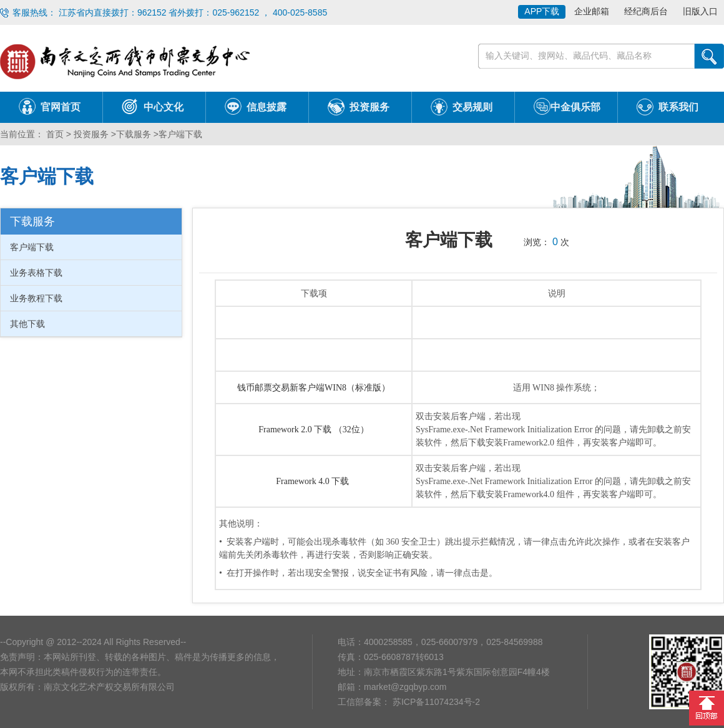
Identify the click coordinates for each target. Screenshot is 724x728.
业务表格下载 (36, 273)
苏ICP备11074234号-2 (435, 702)
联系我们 (678, 107)
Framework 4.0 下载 (314, 481)
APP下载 (542, 11)
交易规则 (472, 107)
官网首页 (61, 107)
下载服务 (134, 134)
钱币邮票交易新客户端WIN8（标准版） (314, 388)
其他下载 (27, 324)
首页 (54, 134)
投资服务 (369, 107)
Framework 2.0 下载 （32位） (314, 430)
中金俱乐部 (575, 107)
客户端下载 (180, 134)
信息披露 (267, 107)
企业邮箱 (592, 11)
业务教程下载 (36, 298)
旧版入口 (700, 11)
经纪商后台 (646, 11)
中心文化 (164, 107)
